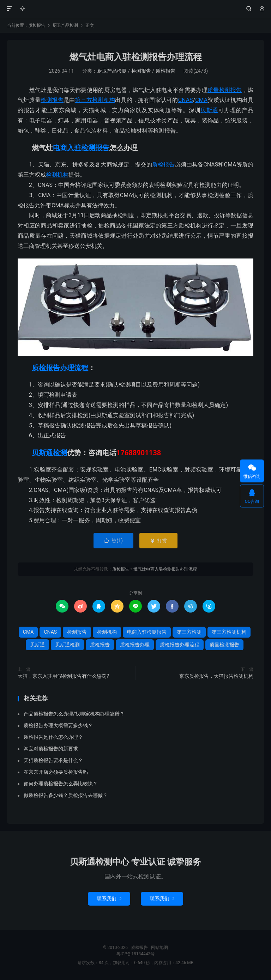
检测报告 (141, 71)
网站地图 (159, 948)
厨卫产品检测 (65, 25)
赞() (113, 541)
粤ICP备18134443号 (136, 954)
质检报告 (136, 9)
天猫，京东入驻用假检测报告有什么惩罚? (63, 676)
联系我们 (109, 899)
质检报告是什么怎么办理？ (53, 737)
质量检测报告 (225, 90)
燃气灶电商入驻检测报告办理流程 (136, 57)
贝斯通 (209, 110)
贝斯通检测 (49, 453)
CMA (201, 100)
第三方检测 (189, 632)
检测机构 (57, 175)
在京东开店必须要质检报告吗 (56, 772)
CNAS (186, 100)
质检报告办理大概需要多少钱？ (58, 725)
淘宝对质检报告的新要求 (51, 749)
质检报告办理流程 (60, 368)
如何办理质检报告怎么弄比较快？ (61, 784)
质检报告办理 (135, 645)
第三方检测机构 (95, 100)
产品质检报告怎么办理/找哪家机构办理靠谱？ (74, 714)
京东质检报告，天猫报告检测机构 (216, 676)
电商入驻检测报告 (81, 148)
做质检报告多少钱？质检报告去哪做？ (66, 795)
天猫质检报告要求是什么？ (53, 760)
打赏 (158, 541)
